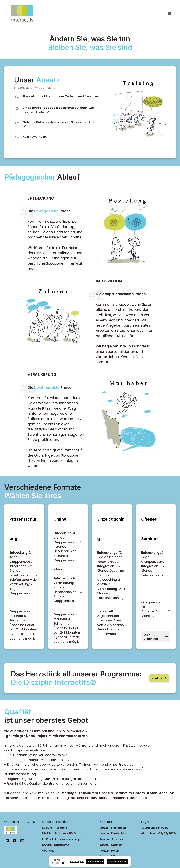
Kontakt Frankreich (113, 828)
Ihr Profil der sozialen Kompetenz (65, 839)
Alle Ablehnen (95, 861)
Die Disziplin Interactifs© (59, 833)
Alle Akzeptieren (117, 861)
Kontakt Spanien (111, 845)
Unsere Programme (56, 845)
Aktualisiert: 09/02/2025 (158, 833)
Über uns (48, 851)
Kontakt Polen (109, 851)
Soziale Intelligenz (55, 828)
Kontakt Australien (112, 839)
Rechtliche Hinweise (155, 828)
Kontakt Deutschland (114, 833)
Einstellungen (77, 861)
